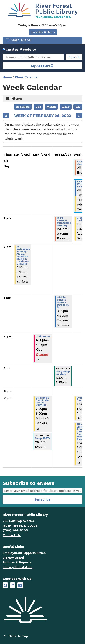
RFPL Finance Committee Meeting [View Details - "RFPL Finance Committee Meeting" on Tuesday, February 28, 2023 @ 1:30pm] (64, 222)
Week (66, 107)
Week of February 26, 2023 (43, 116)
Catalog (12, 49)
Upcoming (23, 107)
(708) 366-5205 (15, 530)
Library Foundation (18, 567)
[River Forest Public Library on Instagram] (13, 585)
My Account (40, 66)
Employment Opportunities (24, 553)
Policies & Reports (17, 562)
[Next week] (79, 116)
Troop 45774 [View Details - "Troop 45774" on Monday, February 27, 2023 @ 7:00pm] (42, 438)
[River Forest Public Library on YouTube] (20, 585)
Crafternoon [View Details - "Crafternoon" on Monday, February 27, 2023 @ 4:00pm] (44, 336)
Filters (17, 98)
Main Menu (19, 40)
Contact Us (12, 535)
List (38, 107)
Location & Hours (43, 32)
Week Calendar (27, 77)
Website (29, 49)
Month (51, 107)
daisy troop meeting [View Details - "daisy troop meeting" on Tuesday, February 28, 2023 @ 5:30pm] (63, 373)
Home (7, 77)
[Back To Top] (42, 636)
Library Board (13, 558)
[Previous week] (6, 116)
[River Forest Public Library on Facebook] (5, 585)
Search (74, 57)
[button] (42, 25)
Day (78, 107)
